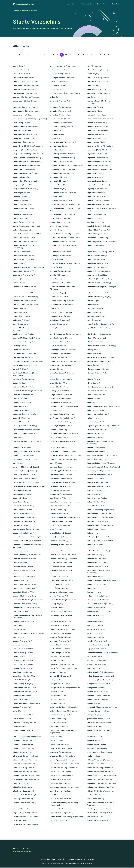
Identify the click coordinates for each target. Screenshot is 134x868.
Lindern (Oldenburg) (20, 555)
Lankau (89, 215)
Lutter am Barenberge (58, 711)
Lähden (53, 723)
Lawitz (89, 309)
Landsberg (91, 127)
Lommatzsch (91, 638)
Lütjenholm (17, 813)
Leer (88, 321)
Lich (15, 464)
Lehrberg (16, 346)
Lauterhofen (54, 293)
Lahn (52, 86)
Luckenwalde (55, 676)
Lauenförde (17, 256)
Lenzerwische (55, 422)
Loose (15, 653)
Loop (88, 649)
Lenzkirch (90, 422)
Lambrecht (54, 101)
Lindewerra (91, 555)
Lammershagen (19, 112)
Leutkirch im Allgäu (57, 456)
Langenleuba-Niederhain (22, 174)
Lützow (16, 825)
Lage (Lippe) (18, 86)
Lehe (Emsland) (92, 335)
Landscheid (91, 131)
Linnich (16, 577)
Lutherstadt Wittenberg (95, 708)
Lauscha (53, 275)
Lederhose (17, 321)
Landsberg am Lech (20, 131)
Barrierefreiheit (61, 860)
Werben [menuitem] (106, 4)
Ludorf (15, 680)
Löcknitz (16, 737)
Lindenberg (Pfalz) (93, 541)
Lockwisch (17, 600)
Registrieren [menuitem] (117, 4)
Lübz (52, 776)
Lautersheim (91, 293)
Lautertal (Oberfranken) (95, 297)
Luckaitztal (17, 673)
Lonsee (89, 645)
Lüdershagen (55, 788)
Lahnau (89, 86)
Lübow (15, 772)
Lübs (52, 772)
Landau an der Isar (57, 119)
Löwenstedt (17, 756)
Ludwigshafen (92, 684)
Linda (52, 530)
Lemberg (53, 391)
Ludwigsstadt (92, 688)
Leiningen (90, 373)
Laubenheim (18, 238)
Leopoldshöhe (18, 430)
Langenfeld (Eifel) (93, 162)
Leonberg (17, 426)
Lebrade (53, 313)
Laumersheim (18, 272)
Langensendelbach (94, 181)
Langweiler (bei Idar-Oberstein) (61, 209)
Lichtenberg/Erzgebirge (95, 471)
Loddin (52, 600)
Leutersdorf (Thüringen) (59, 452)
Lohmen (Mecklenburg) (22, 616)
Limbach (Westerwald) (58, 518)
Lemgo (52, 395)
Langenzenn (54, 189)
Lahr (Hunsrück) (19, 94)
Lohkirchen (17, 612)
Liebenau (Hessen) (94, 483)
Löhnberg (90, 741)
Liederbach (17, 498)
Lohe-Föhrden (92, 604)
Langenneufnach (19, 178)
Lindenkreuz (54, 551)
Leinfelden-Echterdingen (22, 373)
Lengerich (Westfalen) (95, 407)
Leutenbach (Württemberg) (97, 442)
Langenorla (54, 178)
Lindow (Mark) (92, 563)
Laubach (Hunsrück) (21, 234)
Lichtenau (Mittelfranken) (22, 467)
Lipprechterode (92, 585)
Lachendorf (17, 78)
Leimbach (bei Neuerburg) (59, 362)
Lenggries (53, 411)
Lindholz (53, 559)
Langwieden (17, 215)
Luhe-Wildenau (55, 696)
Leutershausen (92, 452)
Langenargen (91, 146)
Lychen (52, 719)
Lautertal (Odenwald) (21, 301)
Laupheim (90, 272)
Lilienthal (53, 514)
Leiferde (53, 358)
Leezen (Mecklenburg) (21, 328)
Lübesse (53, 768)
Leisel (52, 383)
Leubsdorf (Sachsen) (21, 434)
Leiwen (52, 387)
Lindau (15, 533)
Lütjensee (53, 813)
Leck (88, 317)
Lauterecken (18, 293)
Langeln (90, 139)
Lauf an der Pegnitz (20, 260)
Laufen (16, 264)
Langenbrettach (19, 158)
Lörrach (53, 749)
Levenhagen (91, 456)
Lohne (89, 616)
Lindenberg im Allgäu (58, 545)
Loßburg (16, 669)
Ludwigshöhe (18, 688)
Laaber (15, 66)
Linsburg (53, 577)
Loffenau (90, 600)
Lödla (52, 737)
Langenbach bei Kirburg (22, 154)
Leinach (89, 366)
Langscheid (54, 201)
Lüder (15, 784)
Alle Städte (25, 11)
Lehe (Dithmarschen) (58, 335)
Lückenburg (54, 780)
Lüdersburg (54, 784)
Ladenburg (17, 82)
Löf (88, 737)
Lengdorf (90, 399)
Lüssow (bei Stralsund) (95, 803)
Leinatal (16, 370)
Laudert (89, 246)
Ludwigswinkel (18, 692)
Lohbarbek (17, 604)
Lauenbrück (54, 252)
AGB (85, 860)
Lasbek (16, 223)
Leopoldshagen (92, 426)
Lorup (89, 657)
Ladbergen (54, 78)
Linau (52, 526)
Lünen (52, 799)
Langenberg (54, 154)
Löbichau (90, 727)
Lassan (16, 227)
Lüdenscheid (91, 780)
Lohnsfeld (17, 622)
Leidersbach (91, 354)
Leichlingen (17, 354)
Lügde (52, 791)
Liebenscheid (91, 487)
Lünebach (90, 795)
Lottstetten (54, 665)
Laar (88, 66)
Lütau (15, 809)
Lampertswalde (19, 115)
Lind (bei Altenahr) (93, 526)
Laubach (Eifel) (92, 230)
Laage (52, 66)
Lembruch (90, 391)
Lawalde (53, 309)
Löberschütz (54, 727)
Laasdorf (16, 70)
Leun (15, 438)
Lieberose (90, 491)
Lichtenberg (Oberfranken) (60, 471)
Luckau (52, 673)
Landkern (90, 123)
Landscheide (18, 135)
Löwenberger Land (93, 753)
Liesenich (53, 506)
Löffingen (17, 741)
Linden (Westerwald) (21, 541)
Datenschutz (51, 860)
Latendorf (90, 227)
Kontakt (43, 860)
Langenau (17, 150)
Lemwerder (54, 399)
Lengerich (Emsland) (57, 407)
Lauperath (54, 272)
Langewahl (91, 193)
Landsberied (54, 131)
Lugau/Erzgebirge (93, 692)
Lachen (89, 74)
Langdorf (53, 139)
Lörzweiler (90, 749)
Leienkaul (17, 358)
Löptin (15, 749)
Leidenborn (54, 354)
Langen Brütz (18, 146)
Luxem (15, 719)
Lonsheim (17, 649)
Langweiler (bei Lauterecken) (97, 209)
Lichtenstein (18, 479)
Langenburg (54, 158)
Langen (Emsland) (56, 143)
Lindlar (52, 563)
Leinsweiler (17, 380)
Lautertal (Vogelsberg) (58, 301)
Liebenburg (54, 487)
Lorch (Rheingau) (56, 653)
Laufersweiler (92, 264)
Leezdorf (53, 324)
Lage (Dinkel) (91, 82)
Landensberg (18, 123)
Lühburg (90, 791)
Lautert (52, 297)
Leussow (16, 442)
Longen (16, 641)
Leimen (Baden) (92, 362)
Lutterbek (90, 711)
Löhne (15, 745)
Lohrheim (53, 626)
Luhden (16, 696)
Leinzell (53, 380)
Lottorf (16, 665)
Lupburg (90, 704)
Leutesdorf (17, 456)
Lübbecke (17, 760)
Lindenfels (17, 551)
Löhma (52, 741)
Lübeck (16, 768)
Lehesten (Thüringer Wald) (23, 338)
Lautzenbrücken (19, 305)
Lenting (89, 418)
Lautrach (90, 301)
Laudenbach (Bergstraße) (22, 246)
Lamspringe (54, 115)
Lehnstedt (90, 342)
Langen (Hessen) (93, 143)
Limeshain (17, 526)
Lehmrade (53, 342)
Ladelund (90, 78)
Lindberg (90, 533)
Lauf (88, 256)
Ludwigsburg (91, 680)
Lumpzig (53, 700)
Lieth (15, 510)
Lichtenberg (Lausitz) (21, 471)
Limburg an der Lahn (57, 522)
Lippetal (16, 585)
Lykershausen (92, 719)
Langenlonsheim (56, 174)
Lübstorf (90, 772)
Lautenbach (91, 279)
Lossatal (53, 661)
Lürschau (16, 803)
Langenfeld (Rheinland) (58, 166)
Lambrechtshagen (93, 101)
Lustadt (16, 708)
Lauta (52, 279)
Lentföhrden (54, 418)
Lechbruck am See (57, 317)
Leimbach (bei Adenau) (22, 362)
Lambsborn (17, 108)
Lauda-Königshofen (94, 242)
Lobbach (16, 596)
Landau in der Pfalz (94, 119)
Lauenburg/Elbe (92, 252)
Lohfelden (53, 608)
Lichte (52, 464)
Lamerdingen (91, 108)
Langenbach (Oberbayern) (59, 150)
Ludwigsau (54, 680)
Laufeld (89, 260)
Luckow (89, 676)
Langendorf (91, 158)
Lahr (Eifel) (91, 90)
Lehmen (90, 338)
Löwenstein (54, 756)
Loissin (52, 630)
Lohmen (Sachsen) (57, 616)
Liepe (15, 502)
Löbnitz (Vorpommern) (58, 731)
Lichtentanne (91, 479)
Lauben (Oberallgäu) (94, 234)
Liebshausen (55, 495)
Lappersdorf (91, 219)
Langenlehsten (92, 170)
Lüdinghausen (92, 788)
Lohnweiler (54, 622)
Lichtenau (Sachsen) (57, 467)
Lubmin (53, 669)
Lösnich (16, 753)
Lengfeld (16, 411)
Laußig (89, 305)
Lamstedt (90, 115)
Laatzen (53, 70)
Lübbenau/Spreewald (94, 760)
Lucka (89, 669)
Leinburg (53, 370)
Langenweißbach (56, 185)
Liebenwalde (54, 491)
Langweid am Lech (20, 209)
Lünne (89, 799)
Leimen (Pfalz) (18, 366)
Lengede (16, 403)
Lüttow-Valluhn (56, 817)
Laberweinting (18, 74)
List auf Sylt (54, 593)
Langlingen (91, 197)
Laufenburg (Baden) (57, 264)
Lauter (15, 283)
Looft (52, 649)
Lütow (15, 817)
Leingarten (54, 373)
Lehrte (15, 350)
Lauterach (90, 283)
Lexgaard (90, 460)
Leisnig (89, 383)
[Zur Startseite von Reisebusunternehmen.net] (24, 4)
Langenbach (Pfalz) (94, 150)
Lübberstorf (54, 764)
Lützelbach (17, 821)
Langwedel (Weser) (94, 205)
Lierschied (17, 506)
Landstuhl (90, 135)
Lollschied (54, 638)
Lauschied (90, 275)
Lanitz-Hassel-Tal (56, 215)
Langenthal (17, 185)
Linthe (15, 581)
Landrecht (54, 127)
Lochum (53, 596)
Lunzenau (53, 704)
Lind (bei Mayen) (19, 530)
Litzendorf (90, 593)
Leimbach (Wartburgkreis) (96, 358)
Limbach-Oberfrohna (21, 522)
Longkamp (54, 641)
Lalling (52, 98)
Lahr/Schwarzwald (57, 94)
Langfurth (17, 197)
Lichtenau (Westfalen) (95, 467)
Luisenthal (17, 700)
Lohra (15, 626)
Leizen (89, 387)
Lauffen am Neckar (20, 268)
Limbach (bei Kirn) (93, 518)
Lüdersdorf (91, 784)
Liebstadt (90, 495)
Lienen (89, 498)
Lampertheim (91, 112)
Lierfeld (89, 502)
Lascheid (53, 223)
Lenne (89, 411)
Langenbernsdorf (93, 154)
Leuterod (90, 448)
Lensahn (90, 415)
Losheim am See (19, 661)
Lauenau (16, 252)
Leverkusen (17, 460)
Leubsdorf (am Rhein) (58, 434)
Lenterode (17, 418)
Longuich (90, 641)
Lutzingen (90, 715)
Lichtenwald (17, 483)
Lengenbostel (55, 403)
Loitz (52, 634)
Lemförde (17, 395)
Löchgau (90, 731)
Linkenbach (54, 571)
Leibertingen (54, 350)
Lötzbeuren (54, 753)
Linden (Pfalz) (92, 537)
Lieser (89, 506)
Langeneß (53, 162)
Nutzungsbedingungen (75, 860)
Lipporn (53, 585)
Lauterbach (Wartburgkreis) (97, 287)
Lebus (89, 313)
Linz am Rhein (55, 581)
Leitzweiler (17, 387)
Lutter (15, 711)
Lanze (52, 219)
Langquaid (17, 201)
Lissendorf (17, 593)
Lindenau (53, 541)
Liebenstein (17, 491)
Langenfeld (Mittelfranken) (23, 166)
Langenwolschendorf (21, 189)
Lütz (88, 817)
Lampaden (54, 112)
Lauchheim (17, 242)
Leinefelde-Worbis (93, 370)
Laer (51, 82)
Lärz (88, 723)
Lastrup (53, 227)
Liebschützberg (19, 495)
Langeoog (90, 189)
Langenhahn (18, 170)
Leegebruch (54, 321)
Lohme (89, 612)
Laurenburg (17, 275)
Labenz (89, 70)
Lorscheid (53, 657)
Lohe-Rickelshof (19, 608)
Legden (16, 335)
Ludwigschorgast (19, 684)
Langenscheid (18, 181)
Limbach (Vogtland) (20, 518)
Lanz (15, 219)
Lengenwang (18, 407)
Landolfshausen (19, 127)
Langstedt (90, 201)
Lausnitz (16, 279)
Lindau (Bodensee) (57, 533)
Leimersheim (54, 366)
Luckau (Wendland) (94, 673)
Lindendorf (91, 545)
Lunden (89, 700)
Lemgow (90, 395)
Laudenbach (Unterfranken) (60, 246)
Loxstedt (90, 665)
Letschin (53, 430)
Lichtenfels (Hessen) (57, 475)
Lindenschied (92, 551)
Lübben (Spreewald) (57, 760)
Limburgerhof (92, 522)
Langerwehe (54, 193)
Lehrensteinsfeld (93, 346)
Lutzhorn (53, 715)
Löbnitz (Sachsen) (20, 731)
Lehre (52, 346)
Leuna (52, 438)
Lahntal (53, 90)
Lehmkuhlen (18, 342)
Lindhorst (90, 559)
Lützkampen (91, 821)
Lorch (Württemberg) (94, 653)
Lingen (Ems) (55, 567)
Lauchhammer (92, 238)
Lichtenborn (17, 475)
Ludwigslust (54, 688)
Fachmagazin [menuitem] (87, 4)
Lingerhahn (17, 571)
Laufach (53, 260)
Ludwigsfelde (55, 684)
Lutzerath (17, 715)
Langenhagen (92, 166)
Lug (51, 692)
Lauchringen (54, 242)
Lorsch (16, 657)
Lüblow (89, 768)
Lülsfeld (53, 795)
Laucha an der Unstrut (58, 238)
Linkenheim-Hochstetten (96, 571)
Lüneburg (17, 799)
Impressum (91, 860)
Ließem (16, 514)
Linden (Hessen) (56, 537)
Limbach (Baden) (93, 514)
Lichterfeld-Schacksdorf (59, 483)
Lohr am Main (92, 622)
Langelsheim (18, 143)
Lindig (15, 563)
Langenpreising (92, 178)
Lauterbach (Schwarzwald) (60, 287)
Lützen (52, 821)
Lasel (88, 223)
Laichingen (91, 94)
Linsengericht (92, 577)
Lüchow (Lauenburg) (94, 776)
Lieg (51, 498)
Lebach (16, 313)
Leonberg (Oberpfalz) (58, 426)
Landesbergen (55, 123)
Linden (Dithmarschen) (21, 537)
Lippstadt (17, 589)
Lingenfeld (90, 567)
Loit (88, 630)
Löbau (15, 727)
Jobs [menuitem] (97, 4)
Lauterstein (17, 297)
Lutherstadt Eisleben (57, 708)
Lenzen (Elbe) (18, 422)
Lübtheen (17, 776)
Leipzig (16, 383)
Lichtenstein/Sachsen (58, 479)
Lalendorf (17, 98)
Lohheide (90, 608)
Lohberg (53, 604)
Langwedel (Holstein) (58, 205)
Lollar (15, 638)
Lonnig (52, 645)
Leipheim (90, 380)
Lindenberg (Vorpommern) (23, 545)
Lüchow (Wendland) (20, 780)
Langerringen (18, 193)
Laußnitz (16, 309)
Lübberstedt (18, 764)
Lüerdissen (17, 791)
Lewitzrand (54, 460)
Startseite (16, 11)
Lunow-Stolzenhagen (21, 704)
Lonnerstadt (18, 645)
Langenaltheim (55, 146)
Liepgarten (54, 502)
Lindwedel (17, 567)
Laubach (53, 230)
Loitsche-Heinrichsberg (22, 634)
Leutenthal (54, 448)
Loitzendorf (91, 634)
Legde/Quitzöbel (93, 328)
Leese (15, 324)
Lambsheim (54, 108)
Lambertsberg (18, 101)
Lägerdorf (17, 723)
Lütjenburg (91, 809)
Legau (52, 328)
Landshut (53, 135)
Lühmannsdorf (18, 795)
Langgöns (53, 197)
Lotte (88, 661)
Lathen (16, 230)
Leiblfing (90, 350)
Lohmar (53, 612)
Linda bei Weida (92, 530)
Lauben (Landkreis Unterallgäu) (61, 234)
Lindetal (53, 555)
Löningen (90, 745)
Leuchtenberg (92, 434)
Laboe (52, 74)
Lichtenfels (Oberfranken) (96, 475)
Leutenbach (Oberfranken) (60, 442)
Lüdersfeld (17, 788)
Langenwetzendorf (94, 185)
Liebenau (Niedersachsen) (23, 487)
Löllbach (53, 745)
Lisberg (89, 589)
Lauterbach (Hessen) (21, 287)
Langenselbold (55, 181)
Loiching (16, 630)
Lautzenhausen (56, 305)
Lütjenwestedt (92, 813)
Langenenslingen (19, 162)
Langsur (16, 205)
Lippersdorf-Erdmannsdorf (97, 581)
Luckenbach (18, 676)
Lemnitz (16, 399)
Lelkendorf (17, 391)
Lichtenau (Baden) (93, 464)
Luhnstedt (90, 696)
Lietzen (52, 510)
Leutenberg (17, 448)
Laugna (53, 268)
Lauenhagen (54, 256)
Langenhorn (54, 170)
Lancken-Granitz (19, 119)
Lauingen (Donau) (93, 268)
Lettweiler (90, 430)
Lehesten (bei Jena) (57, 338)
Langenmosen (92, 174)
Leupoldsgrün (92, 438)
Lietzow (89, 510)
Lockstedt (90, 596)
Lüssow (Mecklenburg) (58, 803)
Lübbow (90, 764)
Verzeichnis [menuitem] (71, 4)
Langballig (17, 139)
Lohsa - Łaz (91, 626)
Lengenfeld (91, 403)
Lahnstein (17, 90)
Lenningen (54, 415)
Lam (88, 98)
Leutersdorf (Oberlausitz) (22, 452)
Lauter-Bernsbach (56, 283)
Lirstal (52, 589)
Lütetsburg (54, 809)
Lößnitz (89, 756)
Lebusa (16, 317)
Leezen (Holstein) (93, 324)
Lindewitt (16, 559)
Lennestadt (17, 415)
